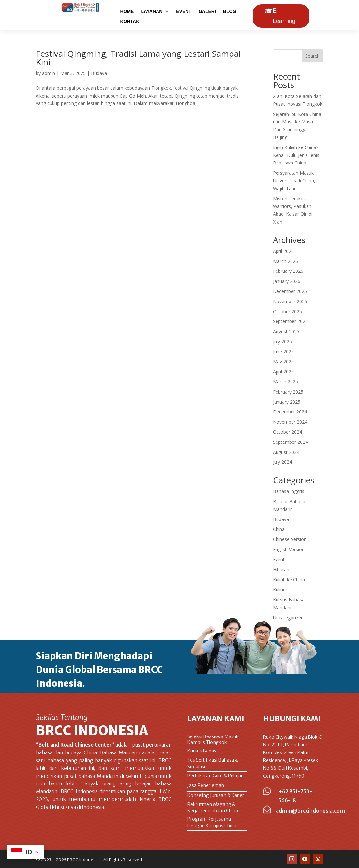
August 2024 (286, 452)
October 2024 (287, 432)
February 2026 (288, 271)
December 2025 (290, 291)
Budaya (99, 73)
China (279, 529)
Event (279, 559)
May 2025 (283, 361)
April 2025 (283, 372)
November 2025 (290, 301)
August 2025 (286, 331)
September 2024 (290, 442)
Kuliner (280, 589)
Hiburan (281, 570)
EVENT (184, 12)
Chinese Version (290, 539)
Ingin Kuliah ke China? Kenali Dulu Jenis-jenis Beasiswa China (296, 155)
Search (312, 56)
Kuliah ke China (289, 579)
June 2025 (283, 352)
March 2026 (285, 261)
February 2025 (288, 392)
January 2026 (287, 281)
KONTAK (130, 21)
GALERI (207, 12)
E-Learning (284, 16)
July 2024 (282, 462)
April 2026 (283, 251)
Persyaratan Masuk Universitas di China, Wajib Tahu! (294, 181)
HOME (127, 12)
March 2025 (285, 382)
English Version (289, 549)
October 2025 (287, 311)
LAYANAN (152, 12)
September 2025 (290, 321)
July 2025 (282, 341)
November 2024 (290, 422)
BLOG (230, 12)
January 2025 (287, 402)
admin (49, 73)
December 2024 (290, 412)
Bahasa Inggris (289, 491)
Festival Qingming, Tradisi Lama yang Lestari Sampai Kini (138, 58)
